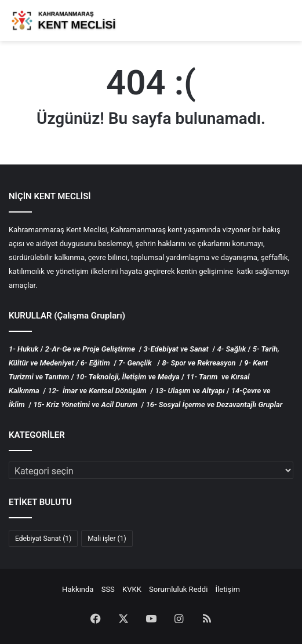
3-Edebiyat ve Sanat (177, 349)
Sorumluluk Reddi (178, 589)
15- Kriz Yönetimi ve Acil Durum (85, 405)
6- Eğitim (95, 363)
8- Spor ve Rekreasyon (199, 363)
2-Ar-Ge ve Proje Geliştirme (90, 349)
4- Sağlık (231, 349)
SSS (108, 589)
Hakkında (78, 589)
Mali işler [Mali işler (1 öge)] (107, 539)
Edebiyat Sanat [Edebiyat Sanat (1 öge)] (43, 539)
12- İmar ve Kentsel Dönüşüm (97, 391)
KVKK (132, 589)
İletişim (228, 589)
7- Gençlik (135, 363)
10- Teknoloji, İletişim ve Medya (128, 377)
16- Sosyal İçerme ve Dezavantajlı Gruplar (214, 405)
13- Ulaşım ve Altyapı (190, 391)
